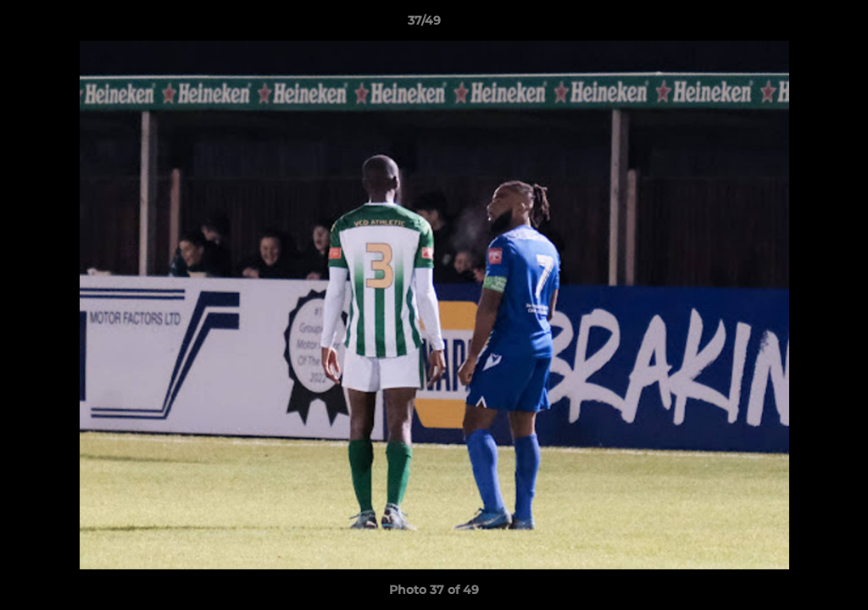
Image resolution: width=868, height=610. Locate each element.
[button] (797, 25)
